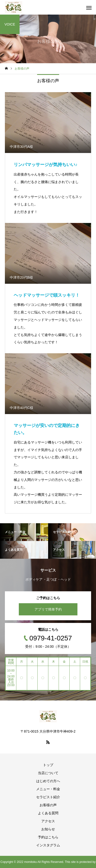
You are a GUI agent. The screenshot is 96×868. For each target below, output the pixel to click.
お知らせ (48, 829)
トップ (48, 765)
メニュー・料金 (48, 789)
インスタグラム (48, 845)
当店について (48, 773)
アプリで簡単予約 (48, 609)
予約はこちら (48, 837)
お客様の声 (48, 805)
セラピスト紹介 (48, 797)
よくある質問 (48, 813)
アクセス (48, 821)
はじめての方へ (48, 781)
